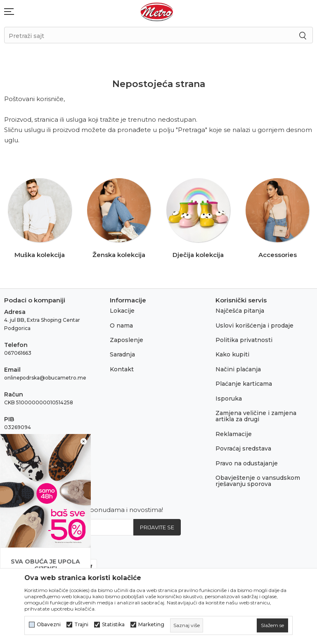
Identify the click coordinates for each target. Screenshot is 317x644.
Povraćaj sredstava (243, 448)
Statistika (113, 625)
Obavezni (49, 625)
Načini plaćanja (238, 369)
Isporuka (229, 399)
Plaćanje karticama (244, 384)
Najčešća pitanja (240, 311)
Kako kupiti (232, 354)
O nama (121, 326)
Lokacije (122, 311)
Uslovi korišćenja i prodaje (254, 326)
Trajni (81, 625)
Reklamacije (234, 434)
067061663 (18, 353)
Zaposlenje (127, 340)
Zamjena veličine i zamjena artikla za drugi (256, 416)
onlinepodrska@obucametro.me (45, 378)
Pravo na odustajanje (247, 463)
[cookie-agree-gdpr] (272, 625)
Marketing (151, 625)
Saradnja (122, 354)
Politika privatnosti (244, 340)
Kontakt (122, 369)
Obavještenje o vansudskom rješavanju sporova (258, 481)
